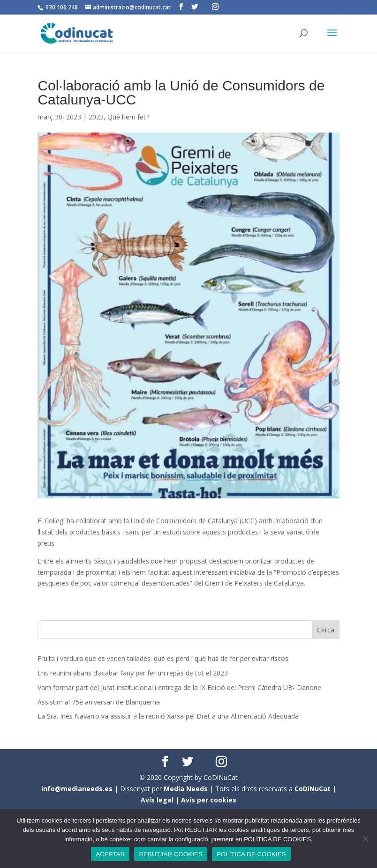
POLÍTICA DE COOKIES (251, 854)
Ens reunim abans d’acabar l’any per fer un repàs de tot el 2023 (133, 673)
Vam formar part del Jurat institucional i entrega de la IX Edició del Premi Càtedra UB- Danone (179, 687)
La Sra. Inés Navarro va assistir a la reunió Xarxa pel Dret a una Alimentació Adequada (168, 716)
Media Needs (186, 789)
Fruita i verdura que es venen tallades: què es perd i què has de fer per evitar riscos (163, 658)
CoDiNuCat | (315, 789)
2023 (96, 117)
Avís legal (157, 800)
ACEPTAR (110, 854)
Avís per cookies (209, 800)
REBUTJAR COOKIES (170, 854)
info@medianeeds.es (77, 789)
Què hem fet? (128, 117)
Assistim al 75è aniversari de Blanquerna (99, 702)
